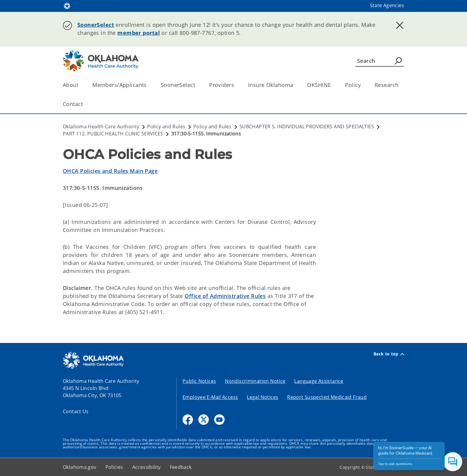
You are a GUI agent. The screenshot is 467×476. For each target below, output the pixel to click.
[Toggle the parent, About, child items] (80, 85)
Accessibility (147, 467)
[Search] (380, 61)
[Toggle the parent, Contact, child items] (85, 104)
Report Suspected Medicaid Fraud (327, 397)
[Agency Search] (398, 61)
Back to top (389, 354)
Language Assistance (319, 381)
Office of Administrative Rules (225, 296)
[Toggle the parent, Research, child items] (400, 85)
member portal (139, 33)
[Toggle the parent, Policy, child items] (363, 85)
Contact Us (76, 411)
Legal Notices (263, 397)
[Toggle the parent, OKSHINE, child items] (333, 85)
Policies (114, 467)
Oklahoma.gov (80, 467)
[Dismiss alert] (400, 25)
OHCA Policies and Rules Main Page (110, 171)
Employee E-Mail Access (210, 397)
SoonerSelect (96, 25)
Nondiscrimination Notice (255, 381)
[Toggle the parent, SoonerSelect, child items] (197, 85)
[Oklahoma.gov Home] (67, 6)
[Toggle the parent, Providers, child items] (236, 85)
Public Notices (199, 381)
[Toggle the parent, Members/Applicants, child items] (149, 85)
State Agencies (387, 5)
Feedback (181, 467)
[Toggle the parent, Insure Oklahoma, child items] (295, 85)
